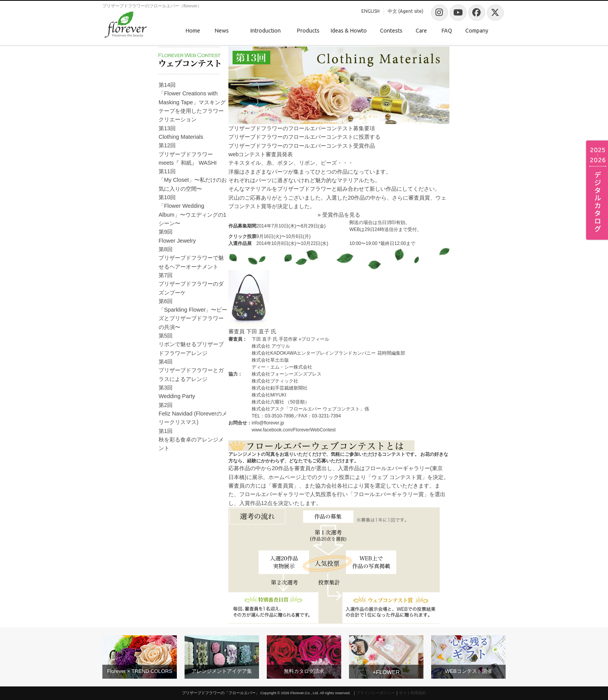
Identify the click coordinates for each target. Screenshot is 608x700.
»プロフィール (314, 339)
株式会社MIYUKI (269, 395)
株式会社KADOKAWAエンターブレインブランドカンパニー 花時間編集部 (328, 353)
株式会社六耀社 (268, 402)
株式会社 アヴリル (271, 346)
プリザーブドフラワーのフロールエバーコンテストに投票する (304, 137)
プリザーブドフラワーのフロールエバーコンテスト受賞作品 (302, 146)
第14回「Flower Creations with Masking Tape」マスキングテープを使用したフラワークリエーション (192, 102)
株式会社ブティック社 (275, 381)
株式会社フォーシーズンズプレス (287, 374)
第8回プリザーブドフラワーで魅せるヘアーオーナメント (191, 258)
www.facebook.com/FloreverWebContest (294, 430)
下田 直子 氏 (261, 331)
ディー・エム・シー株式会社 (282, 367)
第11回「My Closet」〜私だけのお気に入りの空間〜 (193, 180)
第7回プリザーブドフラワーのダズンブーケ (191, 284)
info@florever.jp (268, 423)
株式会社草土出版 (270, 360)
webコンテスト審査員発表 (261, 154)
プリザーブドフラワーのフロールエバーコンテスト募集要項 (302, 128)
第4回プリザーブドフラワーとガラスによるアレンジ (191, 370)
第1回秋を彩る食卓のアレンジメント (191, 440)
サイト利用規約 (413, 693)
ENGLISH (370, 11)
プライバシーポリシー (376, 693)
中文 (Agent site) (406, 11)
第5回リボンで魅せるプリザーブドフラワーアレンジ (191, 344)
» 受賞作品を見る (339, 215)
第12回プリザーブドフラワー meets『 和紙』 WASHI (188, 154)
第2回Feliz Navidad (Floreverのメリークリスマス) (193, 414)
